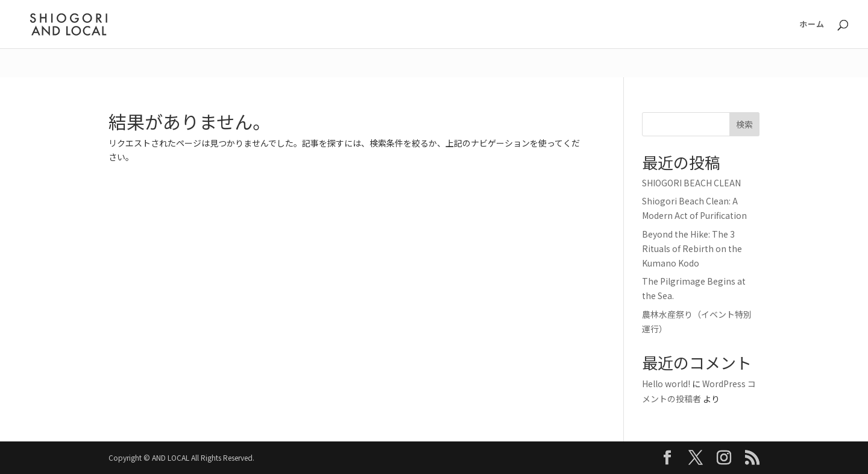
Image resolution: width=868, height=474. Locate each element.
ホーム (812, 25)
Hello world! (666, 384)
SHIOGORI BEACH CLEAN (691, 183)
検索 (744, 124)
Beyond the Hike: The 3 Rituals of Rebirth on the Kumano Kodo (692, 248)
